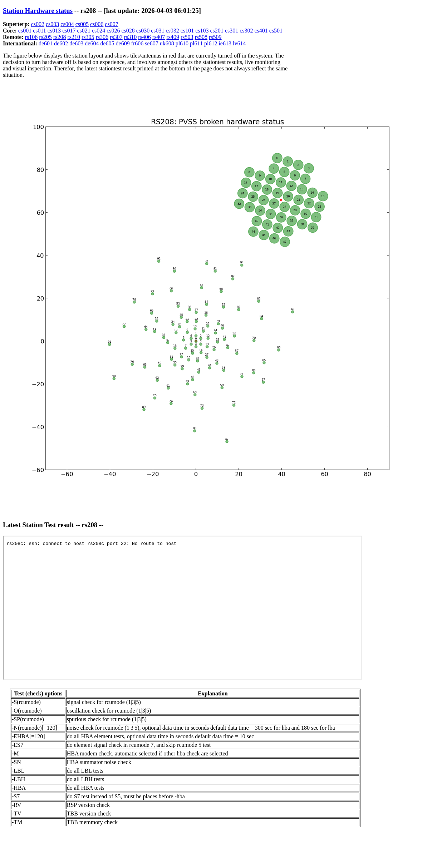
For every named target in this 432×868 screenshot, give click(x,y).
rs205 (45, 37)
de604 (92, 43)
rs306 (102, 37)
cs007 (111, 24)
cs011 (40, 31)
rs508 (201, 37)
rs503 (187, 37)
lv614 (239, 43)
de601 (46, 43)
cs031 (158, 31)
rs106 (31, 37)
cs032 (172, 31)
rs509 (215, 37)
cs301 (232, 31)
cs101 (187, 31)
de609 (123, 43)
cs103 (202, 31)
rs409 (173, 37)
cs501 (276, 31)
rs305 (88, 37)
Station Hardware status (38, 11)
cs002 (38, 24)
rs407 (159, 37)
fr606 (138, 43)
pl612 (211, 43)
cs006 (97, 24)
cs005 (82, 24)
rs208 (60, 37)
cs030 (143, 31)
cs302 (246, 31)
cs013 (54, 31)
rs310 (131, 37)
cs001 (25, 31)
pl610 (182, 43)
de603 (76, 43)
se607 (151, 43)
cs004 (67, 24)
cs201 (217, 31)
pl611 (196, 43)
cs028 (128, 31)
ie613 (225, 43)
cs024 (99, 31)
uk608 (167, 43)
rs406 (144, 37)
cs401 (261, 31)
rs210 (74, 37)
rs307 (116, 37)
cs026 (113, 31)
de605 (107, 43)
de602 (61, 43)
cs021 (84, 31)
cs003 (52, 24)
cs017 (69, 31)
